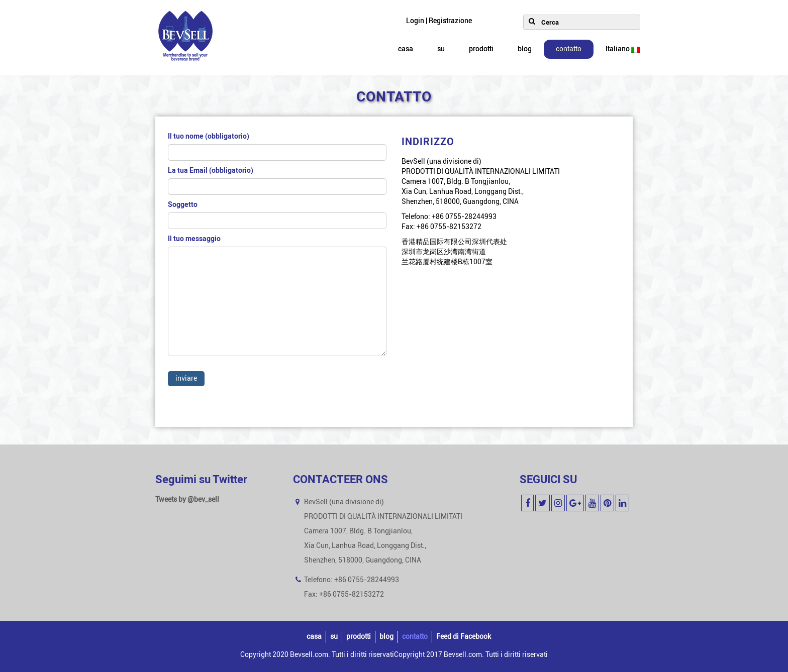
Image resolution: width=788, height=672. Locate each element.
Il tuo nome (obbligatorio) (277, 146)
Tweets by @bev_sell (187, 499)
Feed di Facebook (464, 637)
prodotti (481, 49)
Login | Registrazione (439, 21)
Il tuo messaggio (277, 300)
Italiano (623, 49)
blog (525, 49)
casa (406, 49)
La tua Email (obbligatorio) (277, 181)
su (441, 49)
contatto (569, 49)
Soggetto (277, 215)
